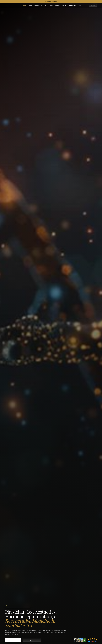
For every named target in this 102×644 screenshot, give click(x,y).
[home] (11, 6)
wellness (8, 634)
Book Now (93, 6)
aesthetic (60, 632)
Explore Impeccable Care (32, 640)
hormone (32, 632)
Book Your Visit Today (13, 640)
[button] (38, 6)
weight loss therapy (44, 632)
